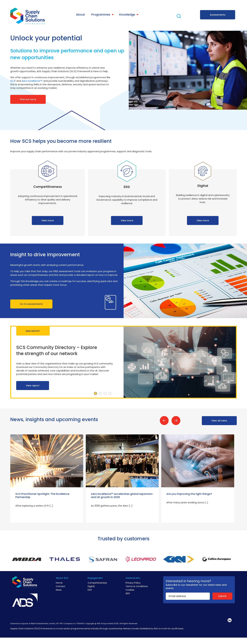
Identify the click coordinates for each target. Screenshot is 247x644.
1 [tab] (95, 394)
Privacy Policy (133, 583)
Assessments (218, 15)
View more (48, 220)
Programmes (101, 15)
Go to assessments (31, 304)
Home (59, 583)
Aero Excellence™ (32, 81)
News (59, 590)
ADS (128, 593)
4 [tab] (110, 394)
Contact (61, 586)
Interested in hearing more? (188, 581)
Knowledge (127, 15)
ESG (90, 590)
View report (33, 386)
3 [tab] (105, 394)
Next (176, 421)
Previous (164, 421)
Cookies (130, 590)
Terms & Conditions (137, 586)
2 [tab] (100, 394)
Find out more (28, 99)
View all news (219, 421)
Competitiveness (97, 583)
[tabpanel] (123, 362)
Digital (91, 586)
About (80, 15)
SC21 (13, 81)
